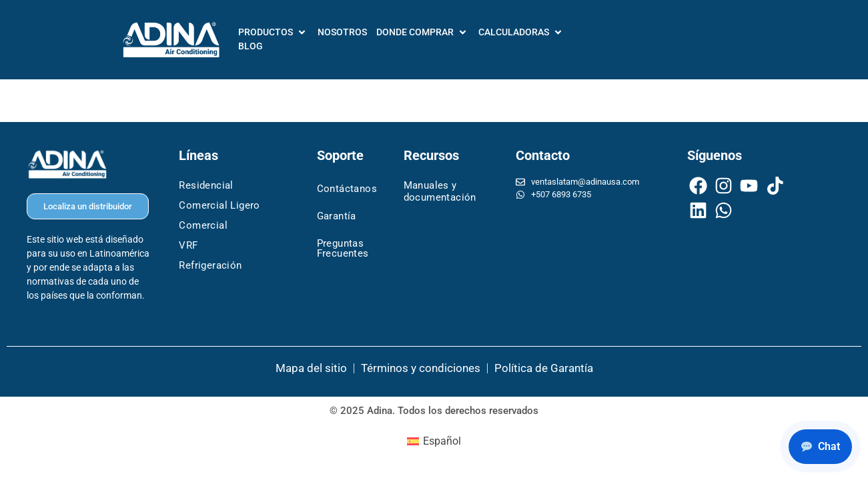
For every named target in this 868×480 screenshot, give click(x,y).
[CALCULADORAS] (521, 32)
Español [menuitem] (442, 441)
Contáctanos (347, 189)
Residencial (206, 185)
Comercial (203, 225)
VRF (188, 245)
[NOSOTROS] (342, 32)
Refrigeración (210, 265)
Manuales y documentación (440, 191)
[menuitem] (434, 441)
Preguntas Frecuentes (343, 248)
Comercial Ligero (219, 205)
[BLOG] (251, 46)
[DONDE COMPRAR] (423, 32)
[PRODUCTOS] (273, 32)
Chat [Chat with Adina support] (821, 446)
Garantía (337, 216)
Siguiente (786, 100)
